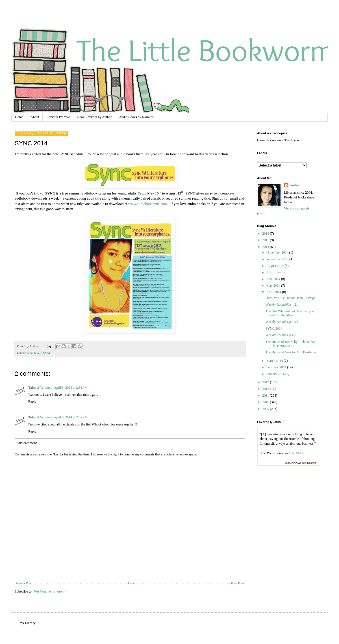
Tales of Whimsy (40, 388)
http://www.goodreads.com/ (301, 463)
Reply (32, 401)
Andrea (295, 185)
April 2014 (274, 292)
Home (19, 117)
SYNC (47, 353)
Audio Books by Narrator (136, 117)
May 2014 (274, 286)
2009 (266, 409)
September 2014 (278, 259)
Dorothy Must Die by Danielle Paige (290, 298)
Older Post (237, 583)
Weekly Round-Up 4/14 (282, 322)
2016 (266, 234)
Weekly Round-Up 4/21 (282, 304)
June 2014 (274, 279)
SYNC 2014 (274, 329)
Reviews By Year (58, 117)
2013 (266, 382)
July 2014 (273, 272)
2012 (266, 389)
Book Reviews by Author (94, 117)
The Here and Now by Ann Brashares (291, 352)
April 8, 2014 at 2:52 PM (71, 417)
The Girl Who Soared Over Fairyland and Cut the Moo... (291, 313)
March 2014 (275, 361)
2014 (266, 247)
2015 (266, 240)
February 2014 (277, 367)
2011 (266, 396)
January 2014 (276, 374)
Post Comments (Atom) (49, 591)
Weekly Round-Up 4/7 (281, 335)
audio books (34, 353)
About (35, 117)
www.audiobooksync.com (148, 204)
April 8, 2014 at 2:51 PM (71, 388)
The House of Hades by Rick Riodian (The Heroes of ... (291, 344)
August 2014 (276, 266)
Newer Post (24, 583)
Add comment (27, 443)
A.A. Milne (296, 453)
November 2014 (278, 252)
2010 (266, 402)
